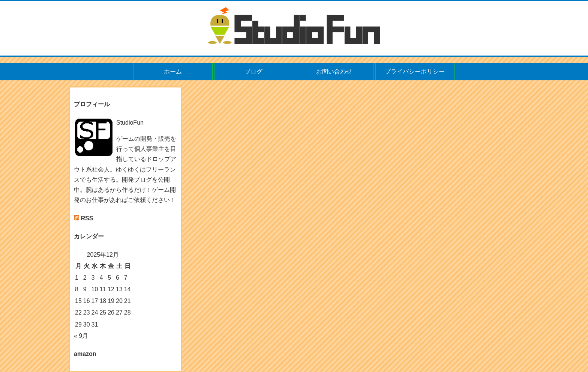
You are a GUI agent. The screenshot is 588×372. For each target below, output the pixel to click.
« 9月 (81, 336)
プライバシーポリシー (415, 72)
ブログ (253, 72)
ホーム (173, 72)
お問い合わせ (334, 72)
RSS (87, 218)
